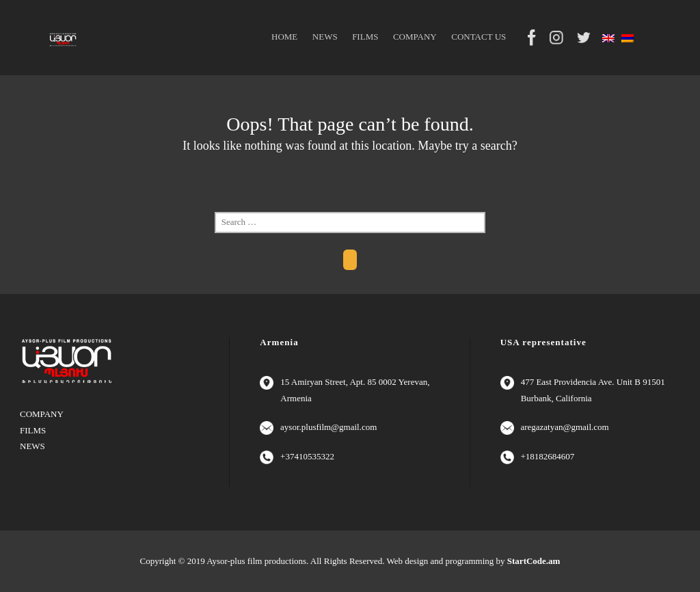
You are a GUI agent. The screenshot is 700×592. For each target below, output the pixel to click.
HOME (284, 37)
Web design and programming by (474, 561)
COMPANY (415, 37)
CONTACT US (479, 37)
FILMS (365, 37)
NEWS (325, 37)
